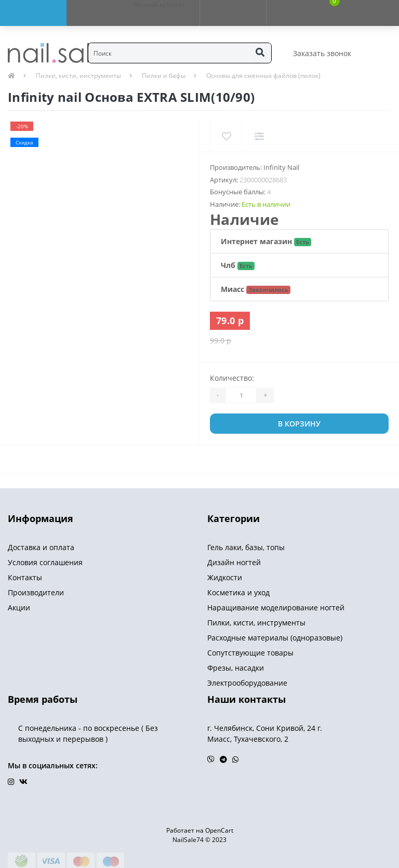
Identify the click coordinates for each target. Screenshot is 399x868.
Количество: (232, 378)
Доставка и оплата (41, 547)
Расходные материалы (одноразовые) (275, 638)
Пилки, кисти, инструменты (78, 76)
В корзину (299, 424)
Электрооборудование (247, 683)
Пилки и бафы (164, 76)
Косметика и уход (238, 592)
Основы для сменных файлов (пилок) (263, 76)
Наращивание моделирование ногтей (276, 607)
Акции (19, 607)
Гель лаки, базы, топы (246, 547)
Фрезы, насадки (236, 668)
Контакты (25, 577)
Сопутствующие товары (250, 653)
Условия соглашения (45, 562)
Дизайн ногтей (234, 562)
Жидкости (225, 577)
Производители (36, 592)
